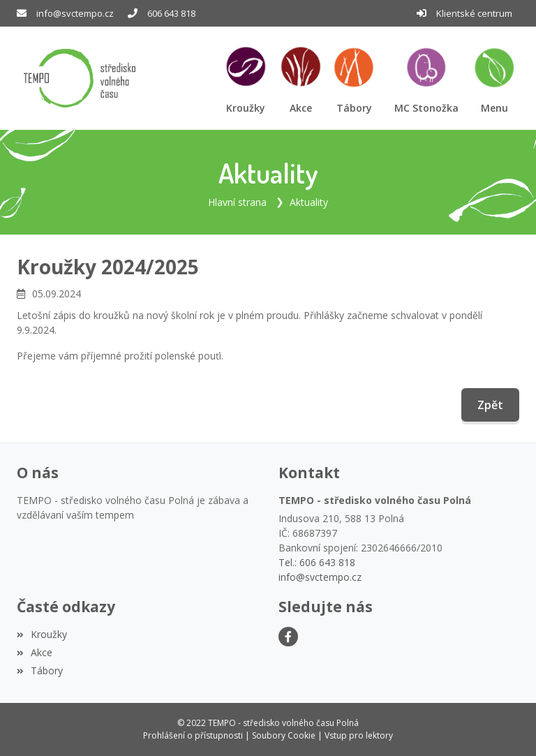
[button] (494, 79)
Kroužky (42, 634)
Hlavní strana (237, 202)
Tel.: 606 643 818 (317, 562)
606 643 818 (171, 13)
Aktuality (309, 202)
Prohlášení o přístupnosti (193, 735)
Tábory (40, 670)
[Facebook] (288, 637)
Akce (35, 652)
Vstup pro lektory (359, 735)
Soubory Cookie (284, 735)
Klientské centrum (474, 13)
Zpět (490, 405)
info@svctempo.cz (75, 13)
